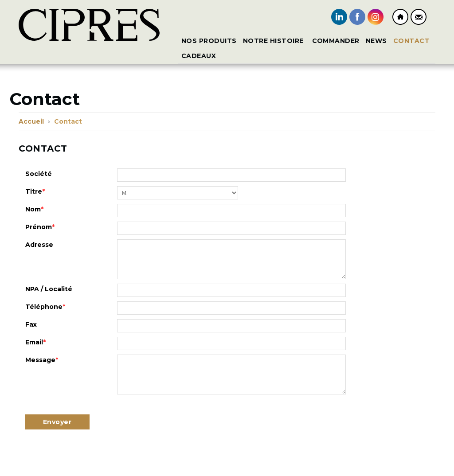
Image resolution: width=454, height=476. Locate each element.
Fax (31, 324)
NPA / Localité (49, 289)
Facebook (357, 17)
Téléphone (45, 307)
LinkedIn (339, 17)
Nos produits (209, 41)
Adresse (39, 245)
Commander (336, 41)
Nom (34, 209)
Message (42, 360)
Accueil (31, 121)
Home (400, 17)
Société (39, 174)
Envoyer (57, 422)
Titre (35, 191)
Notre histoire (274, 41)
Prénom (40, 227)
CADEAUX (199, 56)
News (376, 41)
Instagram (376, 17)
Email (35, 342)
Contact (419, 17)
